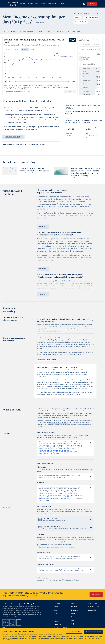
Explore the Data (9, 31)
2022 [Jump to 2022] (73, 81)
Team (72, 622)
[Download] (66, 92)
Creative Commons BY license (59, 423)
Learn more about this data (51, 85)
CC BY (28, 92)
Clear (99, 54)
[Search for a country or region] (90, 45)
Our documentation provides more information (67, 544)
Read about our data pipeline (46, 359)
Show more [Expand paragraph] (43, 227)
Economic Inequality (91, 17)
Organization (75, 615)
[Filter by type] (90, 64)
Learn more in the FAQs (13, 137)
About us (74, 611)
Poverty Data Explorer (73, 394)
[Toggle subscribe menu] (84, 4)
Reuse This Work (74, 31)
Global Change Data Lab (31, 609)
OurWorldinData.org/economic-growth (15, 92)
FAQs (40, 31)
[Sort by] (88, 50)
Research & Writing (27, 31)
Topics (56, 611)
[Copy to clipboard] (88, 443)
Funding (73, 618)
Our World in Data (13, 4)
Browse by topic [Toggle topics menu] (26, 4)
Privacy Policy (86, 638)
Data (37, 4)
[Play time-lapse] (6, 81)
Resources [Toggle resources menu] (52, 4)
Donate (92, 4)
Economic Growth (81, 22)
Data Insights (92, 615)
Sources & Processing (55, 31)
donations (29, 634)
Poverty (77, 17)
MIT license (17, 617)
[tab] (9, 49)
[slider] (15, 81)
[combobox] (80, 4)
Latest (56, 626)
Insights (43, 4)
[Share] (70, 92)
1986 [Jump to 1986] (11, 81)
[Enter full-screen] (74, 92)
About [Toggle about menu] (62, 4)
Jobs (72, 625)
